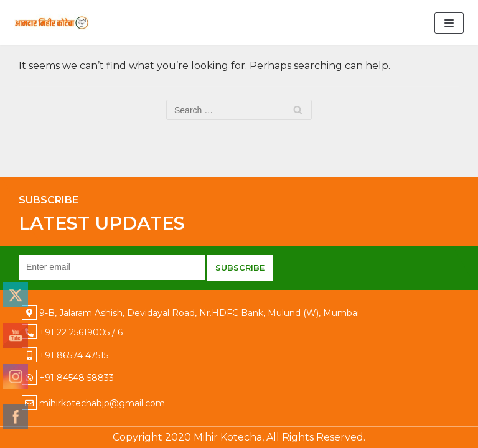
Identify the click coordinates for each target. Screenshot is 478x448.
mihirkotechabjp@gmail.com (102, 403)
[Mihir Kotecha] (52, 23)
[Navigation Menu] (449, 23)
